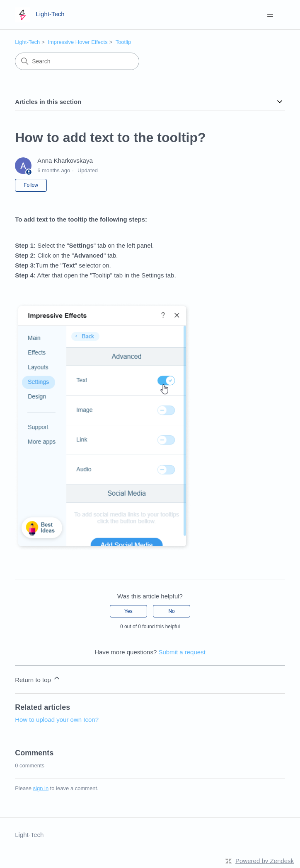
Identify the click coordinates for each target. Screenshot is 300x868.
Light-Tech (27, 42)
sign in (41, 788)
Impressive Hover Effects (77, 42)
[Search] (77, 61)
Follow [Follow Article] (31, 185)
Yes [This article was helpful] (128, 611)
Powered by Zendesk (265, 861)
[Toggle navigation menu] (270, 15)
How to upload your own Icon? (57, 720)
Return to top (38, 679)
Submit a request (182, 652)
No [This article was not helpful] (171, 611)
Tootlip (123, 42)
